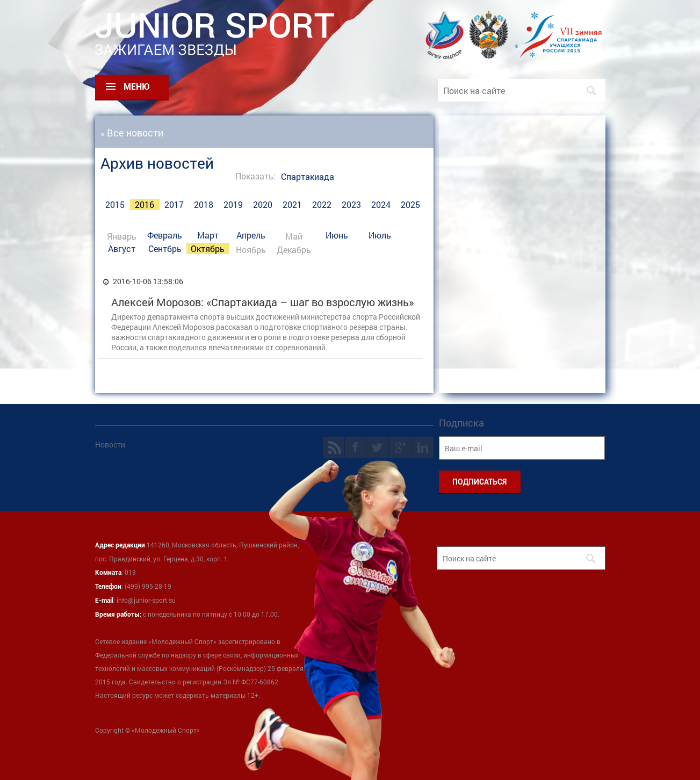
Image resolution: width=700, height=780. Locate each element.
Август (122, 248)
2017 (174, 204)
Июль (380, 235)
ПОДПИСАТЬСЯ (479, 482)
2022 (322, 204)
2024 (381, 204)
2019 (233, 204)
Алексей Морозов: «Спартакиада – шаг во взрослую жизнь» (262, 302)
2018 (204, 204)
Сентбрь (165, 248)
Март (208, 235)
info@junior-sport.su (146, 600)
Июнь (337, 235)
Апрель (251, 235)
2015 (115, 204)
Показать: (255, 176)
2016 (145, 204)
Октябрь (208, 248)
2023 (351, 204)
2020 (263, 204)
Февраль (165, 235)
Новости (110, 445)
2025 (410, 204)
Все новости (135, 133)
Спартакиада (308, 176)
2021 (292, 204)
